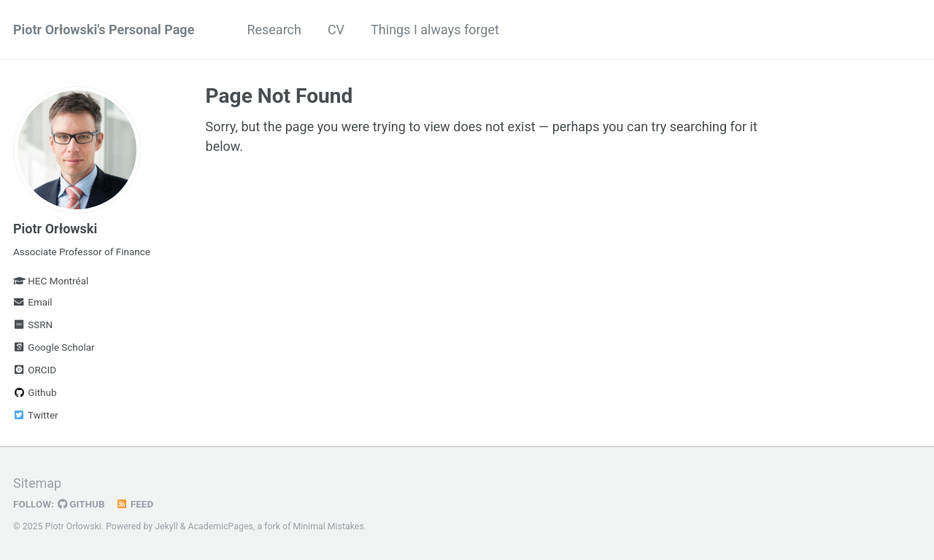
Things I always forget (435, 30)
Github (35, 392)
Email (33, 302)
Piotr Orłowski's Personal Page (104, 30)
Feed (135, 504)
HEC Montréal (58, 281)
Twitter (36, 415)
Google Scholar (54, 347)
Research (274, 30)
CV (336, 30)
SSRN (33, 324)
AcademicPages (221, 526)
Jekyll (166, 526)
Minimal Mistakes (329, 526)
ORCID (35, 370)
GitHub (81, 504)
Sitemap (37, 483)
